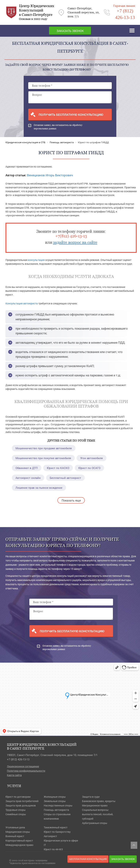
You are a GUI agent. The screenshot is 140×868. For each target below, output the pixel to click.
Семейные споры (16, 814)
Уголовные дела (15, 827)
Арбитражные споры (95, 823)
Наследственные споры (58, 805)
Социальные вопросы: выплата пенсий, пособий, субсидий (98, 814)
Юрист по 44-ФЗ (53, 849)
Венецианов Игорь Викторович (50, 175)
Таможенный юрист (56, 827)
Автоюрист (50, 836)
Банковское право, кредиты (99, 801)
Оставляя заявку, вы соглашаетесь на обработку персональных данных (55, 127)
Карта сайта (14, 775)
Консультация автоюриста (22, 303)
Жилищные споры (55, 797)
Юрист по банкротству (57, 832)
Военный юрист (15, 836)
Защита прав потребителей (22, 801)
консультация (36, 260)
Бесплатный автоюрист (65, 478)
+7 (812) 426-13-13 (18, 759)
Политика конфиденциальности (26, 771)
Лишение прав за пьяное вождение (39, 488)
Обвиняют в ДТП (27, 468)
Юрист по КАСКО (58, 468)
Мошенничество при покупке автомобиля (43, 458)
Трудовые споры (15, 810)
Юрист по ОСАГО (89, 468)
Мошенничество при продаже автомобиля (44, 448)
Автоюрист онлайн (28, 478)
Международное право (19, 845)
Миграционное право (95, 805)
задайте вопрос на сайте (75, 242)
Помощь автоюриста (56, 810)
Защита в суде (91, 797)
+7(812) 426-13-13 (71, 236)
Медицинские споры (18, 832)
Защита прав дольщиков (21, 805)
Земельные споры (55, 801)
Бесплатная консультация (88, 859)
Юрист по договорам (18, 797)
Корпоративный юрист (19, 841)
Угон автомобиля (92, 458)
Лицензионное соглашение (23, 766)
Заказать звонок (70, 31)
